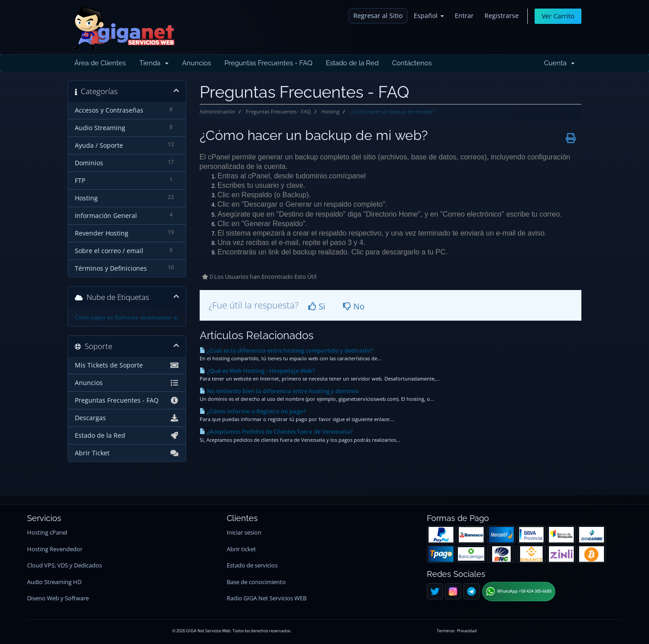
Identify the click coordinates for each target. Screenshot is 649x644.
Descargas (127, 418)
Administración (217, 111)
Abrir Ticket (127, 453)
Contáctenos (412, 63)
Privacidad (467, 631)
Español (429, 16)
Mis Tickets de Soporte (127, 365)
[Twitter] (435, 591)
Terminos (446, 631)
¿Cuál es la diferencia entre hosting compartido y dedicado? (286, 350)
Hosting (330, 111)
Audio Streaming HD (54, 582)
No (354, 306)
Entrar (464, 16)
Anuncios (197, 63)
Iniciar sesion (244, 533)
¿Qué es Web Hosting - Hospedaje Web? (257, 371)
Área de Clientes (100, 63)
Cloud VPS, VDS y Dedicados (64, 565)
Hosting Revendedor (55, 549)
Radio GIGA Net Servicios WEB (267, 598)
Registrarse (502, 16)
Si (317, 306)
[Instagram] (453, 591)
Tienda (154, 63)
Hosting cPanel (47, 533)
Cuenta (559, 63)
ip (176, 317)
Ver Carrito (558, 16)
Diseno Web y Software (58, 598)
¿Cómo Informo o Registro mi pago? (253, 411)
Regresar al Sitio (378, 16)
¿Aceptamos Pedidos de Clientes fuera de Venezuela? (276, 431)
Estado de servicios (252, 565)
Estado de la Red (352, 63)
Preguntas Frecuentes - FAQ (268, 63)
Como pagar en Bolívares (107, 317)
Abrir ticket (241, 549)
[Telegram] (471, 591)
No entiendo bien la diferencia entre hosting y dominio (279, 391)
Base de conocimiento (256, 582)
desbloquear (156, 317)
